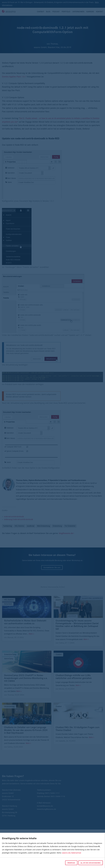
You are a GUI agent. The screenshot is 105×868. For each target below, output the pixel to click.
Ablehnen (71, 863)
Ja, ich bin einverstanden (91, 863)
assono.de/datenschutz (72, 853)
